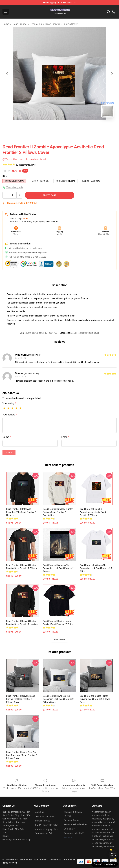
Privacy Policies (43, 821)
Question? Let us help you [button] (105, 864)
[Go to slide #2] (68, 127)
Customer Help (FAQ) (74, 833)
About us (40, 812)
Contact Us (69, 829)
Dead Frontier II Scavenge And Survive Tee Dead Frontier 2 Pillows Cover (21, 699)
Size (5, 176)
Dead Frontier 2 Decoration (27, 24)
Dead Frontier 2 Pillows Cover (61, 24)
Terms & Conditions (44, 816)
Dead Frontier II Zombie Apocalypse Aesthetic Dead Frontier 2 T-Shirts (93, 512)
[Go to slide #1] (51, 127)
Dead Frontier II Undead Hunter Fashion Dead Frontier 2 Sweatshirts (58, 512)
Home (6, 24)
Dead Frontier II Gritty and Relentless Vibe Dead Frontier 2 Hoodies (21, 512)
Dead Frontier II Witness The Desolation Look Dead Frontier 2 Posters (58, 568)
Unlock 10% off (113, 855)
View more (60, 640)
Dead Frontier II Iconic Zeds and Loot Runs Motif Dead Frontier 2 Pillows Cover (22, 755)
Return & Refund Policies (76, 824)
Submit (9, 453)
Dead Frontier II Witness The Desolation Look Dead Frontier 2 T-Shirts (96, 568)
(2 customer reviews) (26, 165)
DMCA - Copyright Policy (47, 825)
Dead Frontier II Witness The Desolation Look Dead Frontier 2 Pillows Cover (58, 699)
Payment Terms (71, 820)
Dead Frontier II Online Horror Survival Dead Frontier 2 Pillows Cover (95, 699)
